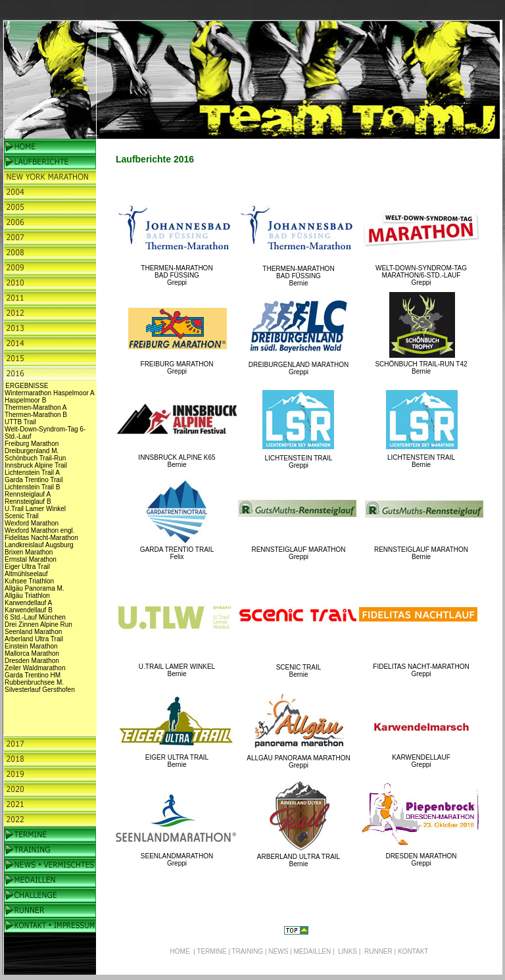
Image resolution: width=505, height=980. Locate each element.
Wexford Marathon (32, 523)
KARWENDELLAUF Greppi (421, 761)
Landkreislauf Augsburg (39, 545)
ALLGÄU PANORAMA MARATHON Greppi (298, 762)
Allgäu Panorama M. (35, 588)
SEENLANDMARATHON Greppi (177, 860)
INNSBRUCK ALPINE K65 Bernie (177, 461)
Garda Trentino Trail (34, 480)
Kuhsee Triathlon (29, 581)
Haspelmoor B (25, 400)
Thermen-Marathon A (36, 407)
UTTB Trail (20, 422)
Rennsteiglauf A (28, 494)
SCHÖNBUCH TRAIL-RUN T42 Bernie (421, 368)
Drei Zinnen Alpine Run (38, 625)
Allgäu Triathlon (27, 596)
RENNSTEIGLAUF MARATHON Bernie (421, 553)
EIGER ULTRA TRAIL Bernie (177, 761)
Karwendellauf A (28, 603)
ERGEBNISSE (27, 386)
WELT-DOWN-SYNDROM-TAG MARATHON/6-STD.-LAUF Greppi (421, 275)
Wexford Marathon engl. (40, 530)
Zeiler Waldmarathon (35, 668)
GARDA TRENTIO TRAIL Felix (177, 553)
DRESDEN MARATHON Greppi (421, 860)
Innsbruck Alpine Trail (36, 465)
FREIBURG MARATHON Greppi (177, 368)
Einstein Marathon (31, 646)
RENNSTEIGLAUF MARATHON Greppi (298, 553)
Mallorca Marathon (32, 653)
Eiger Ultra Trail (27, 567)
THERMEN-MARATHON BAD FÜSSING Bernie (298, 276)
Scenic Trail (22, 516)
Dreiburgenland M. (32, 451)
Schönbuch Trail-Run (35, 458)
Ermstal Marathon (31, 559)
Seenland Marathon (33, 632)
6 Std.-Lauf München (35, 617)
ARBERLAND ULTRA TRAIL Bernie (299, 860)
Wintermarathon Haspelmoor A (50, 393)
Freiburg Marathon (32, 444)
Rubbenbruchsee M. (34, 682)
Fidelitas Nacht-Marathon (41, 538)
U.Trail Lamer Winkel (35, 509)
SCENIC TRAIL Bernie (299, 671)
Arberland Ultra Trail (34, 639)
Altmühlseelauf (26, 574)
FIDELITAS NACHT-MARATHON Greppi (421, 670)
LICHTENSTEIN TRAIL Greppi (298, 462)
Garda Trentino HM (33, 675)
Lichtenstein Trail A (32, 473)
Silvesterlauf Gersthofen (40, 690)
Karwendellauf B (29, 610)
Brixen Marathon (29, 552)
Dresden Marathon (32, 661)
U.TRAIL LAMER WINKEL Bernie (177, 670)
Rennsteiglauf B (28, 502)
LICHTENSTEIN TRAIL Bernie (421, 461)
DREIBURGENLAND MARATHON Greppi (299, 368)
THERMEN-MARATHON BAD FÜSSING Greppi (177, 275)
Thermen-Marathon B (36, 415)
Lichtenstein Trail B (33, 487)
